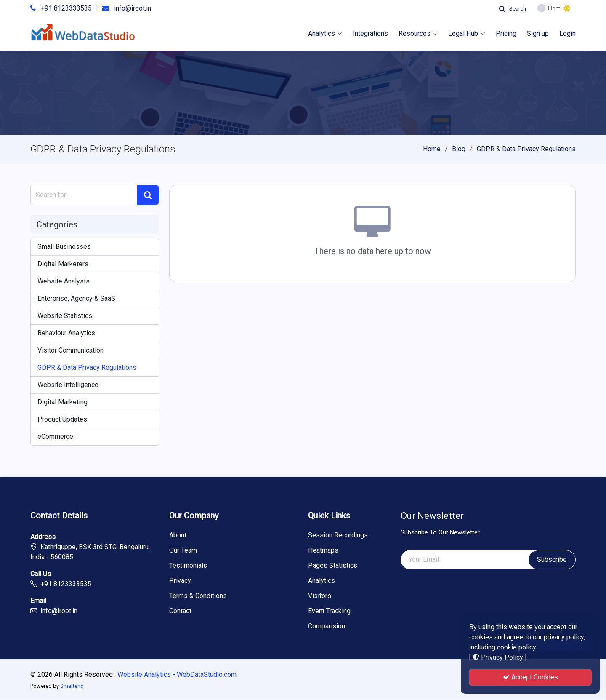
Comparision (327, 626)
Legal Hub (467, 33)
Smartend (72, 686)
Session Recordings (338, 535)
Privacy (180, 581)
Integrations (370, 33)
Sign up (538, 33)
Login (567, 33)
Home (432, 149)
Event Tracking (329, 611)
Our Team (183, 550)
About (178, 535)
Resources (418, 33)
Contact (180, 611)
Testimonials (188, 566)
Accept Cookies (530, 677)
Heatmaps (323, 550)
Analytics (325, 33)
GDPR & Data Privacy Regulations (526, 149)
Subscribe (552, 560)
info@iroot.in (133, 8)
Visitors (320, 596)
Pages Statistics (333, 566)
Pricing (506, 33)
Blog (459, 149)
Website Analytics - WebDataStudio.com (177, 675)
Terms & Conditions (198, 596)
